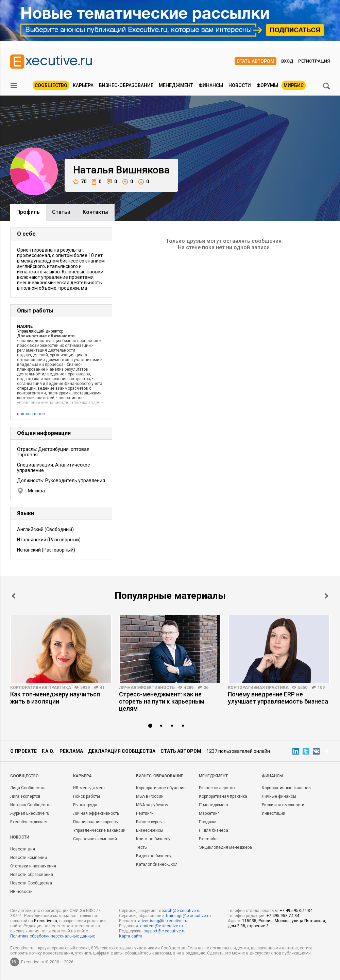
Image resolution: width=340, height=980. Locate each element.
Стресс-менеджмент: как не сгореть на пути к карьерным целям (162, 701)
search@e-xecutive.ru (180, 911)
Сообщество (51, 85)
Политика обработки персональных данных (53, 936)
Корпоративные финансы (287, 788)
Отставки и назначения (33, 866)
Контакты (96, 212)
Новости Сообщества (31, 883)
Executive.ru (46, 921)
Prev (14, 596)
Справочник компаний (95, 839)
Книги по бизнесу (153, 839)
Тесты (142, 847)
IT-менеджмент (214, 805)
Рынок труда (85, 805)
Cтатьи (61, 212)
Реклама (71, 751)
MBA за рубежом (152, 805)
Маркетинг (209, 813)
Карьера (83, 85)
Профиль (28, 212)
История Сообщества (31, 805)
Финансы (211, 85)
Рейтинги (145, 813)
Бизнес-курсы (149, 822)
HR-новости (21, 892)
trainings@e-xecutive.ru (188, 916)
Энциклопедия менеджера (225, 847)
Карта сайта (131, 936)
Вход (287, 61)
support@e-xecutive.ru (165, 931)
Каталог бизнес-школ (157, 864)
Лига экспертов (25, 796)
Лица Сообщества (28, 788)
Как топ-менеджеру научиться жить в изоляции (55, 698)
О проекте (23, 751)
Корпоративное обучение (161, 788)
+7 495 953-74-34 (296, 911)
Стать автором (256, 61)
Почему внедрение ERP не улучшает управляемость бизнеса (278, 698)
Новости (240, 85)
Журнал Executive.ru (30, 813)
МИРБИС (294, 85)
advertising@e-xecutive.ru (163, 921)
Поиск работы (87, 796)
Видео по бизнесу (154, 856)
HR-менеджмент (89, 788)
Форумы (267, 85)
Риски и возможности (283, 805)
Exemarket (209, 839)
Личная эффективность (147, 688)
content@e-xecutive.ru (161, 926)
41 (102, 688)
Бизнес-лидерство (217, 788)
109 (321, 688)
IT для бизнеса (214, 830)
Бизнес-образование (126, 85)
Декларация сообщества (122, 751)
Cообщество (24, 776)
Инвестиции (274, 813)
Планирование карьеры (96, 822)
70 (80, 182)
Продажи (208, 822)
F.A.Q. (48, 751)
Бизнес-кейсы (150, 830)
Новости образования (32, 875)
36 (206, 688)
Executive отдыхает (29, 822)
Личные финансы (279, 796)
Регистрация (314, 61)
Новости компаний (29, 858)
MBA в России (150, 796)
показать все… (32, 414)
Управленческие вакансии (99, 830)
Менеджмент (176, 85)
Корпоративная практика (41, 688)
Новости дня (23, 849)
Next (326, 596)
